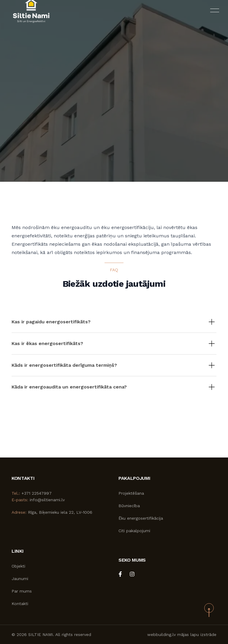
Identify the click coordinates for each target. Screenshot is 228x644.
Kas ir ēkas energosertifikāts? (47, 343)
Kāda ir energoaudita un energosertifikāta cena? (69, 387)
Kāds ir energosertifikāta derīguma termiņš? (64, 365)
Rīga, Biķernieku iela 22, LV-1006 (60, 512)
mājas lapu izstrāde (197, 634)
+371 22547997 (37, 493)
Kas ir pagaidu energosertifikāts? (51, 322)
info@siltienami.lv (47, 500)
